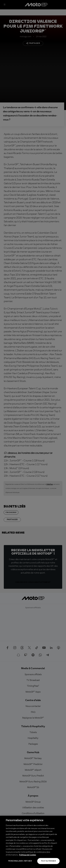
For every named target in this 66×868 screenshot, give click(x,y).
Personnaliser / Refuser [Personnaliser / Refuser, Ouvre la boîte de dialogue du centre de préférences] (20, 861)
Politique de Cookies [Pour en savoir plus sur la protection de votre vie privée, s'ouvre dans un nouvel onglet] (27, 855)
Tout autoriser (48, 861)
